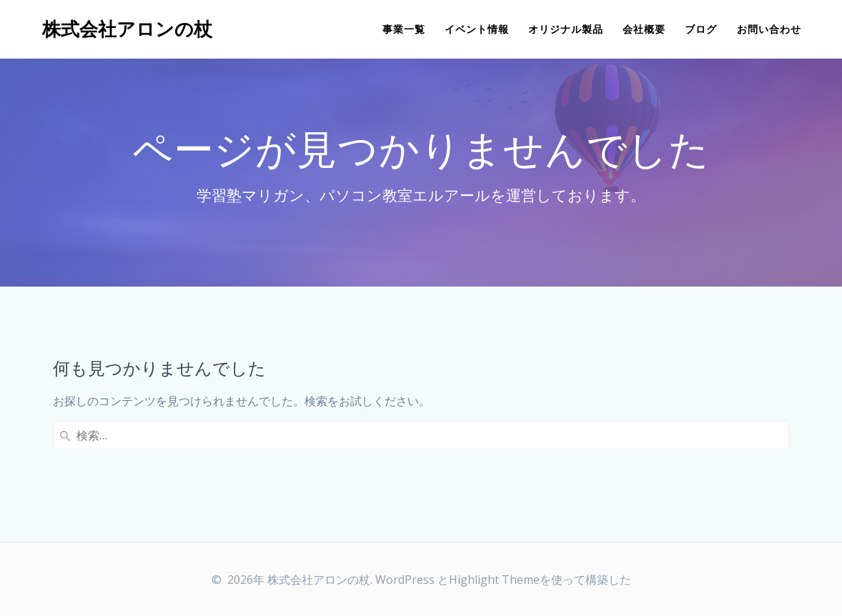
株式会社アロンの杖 (127, 29)
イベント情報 (477, 29)
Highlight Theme (494, 580)
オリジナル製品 (566, 29)
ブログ (701, 29)
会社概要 (644, 29)
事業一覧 (404, 29)
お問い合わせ (769, 29)
